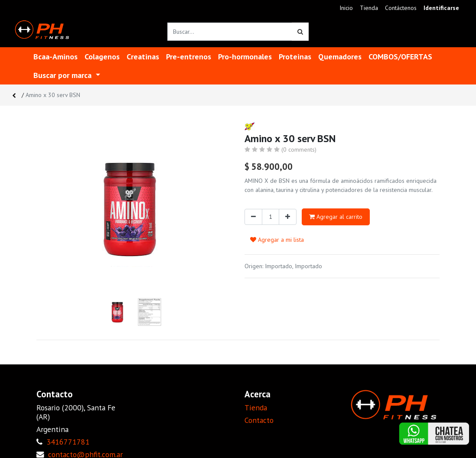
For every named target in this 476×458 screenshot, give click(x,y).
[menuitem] (346, 8)
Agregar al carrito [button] (336, 217)
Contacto (259, 420)
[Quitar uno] (253, 217)
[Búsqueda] (300, 32)
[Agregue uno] (288, 217)
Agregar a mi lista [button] (277, 240)
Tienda (256, 408)
